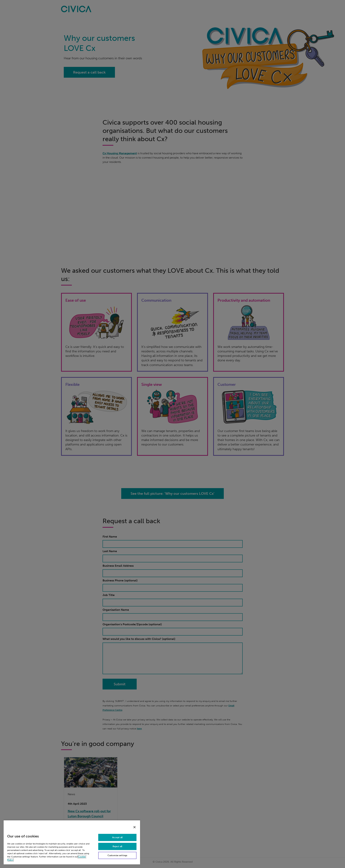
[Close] (135, 827)
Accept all (117, 837)
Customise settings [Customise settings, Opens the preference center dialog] (117, 855)
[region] (72, 842)
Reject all (117, 846)
